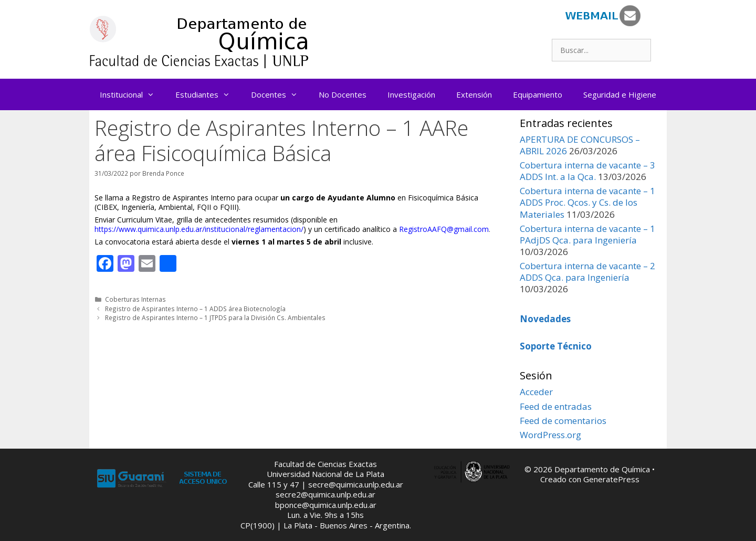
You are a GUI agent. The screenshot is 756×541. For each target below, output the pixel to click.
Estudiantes (208, 94)
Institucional (132, 94)
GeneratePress (611, 479)
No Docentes (343, 94)
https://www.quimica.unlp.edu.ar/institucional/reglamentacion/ (199, 229)
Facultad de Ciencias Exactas (325, 464)
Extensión (474, 94)
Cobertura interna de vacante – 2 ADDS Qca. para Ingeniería (587, 272)
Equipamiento (538, 94)
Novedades (545, 319)
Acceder (536, 392)
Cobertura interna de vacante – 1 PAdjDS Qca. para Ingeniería (587, 234)
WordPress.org (550, 435)
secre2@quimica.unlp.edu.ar (325, 494)
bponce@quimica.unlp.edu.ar (326, 505)
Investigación (411, 94)
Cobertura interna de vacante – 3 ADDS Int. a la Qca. (587, 171)
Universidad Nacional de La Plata (325, 474)
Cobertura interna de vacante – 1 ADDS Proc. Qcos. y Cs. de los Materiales (587, 202)
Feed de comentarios (563, 421)
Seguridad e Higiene (620, 94)
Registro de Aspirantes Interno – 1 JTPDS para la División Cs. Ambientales (215, 317)
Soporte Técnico (556, 346)
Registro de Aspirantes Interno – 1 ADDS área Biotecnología (195, 309)
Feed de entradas (556, 406)
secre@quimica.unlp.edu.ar (356, 484)
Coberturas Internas (135, 299)
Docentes (280, 94)
